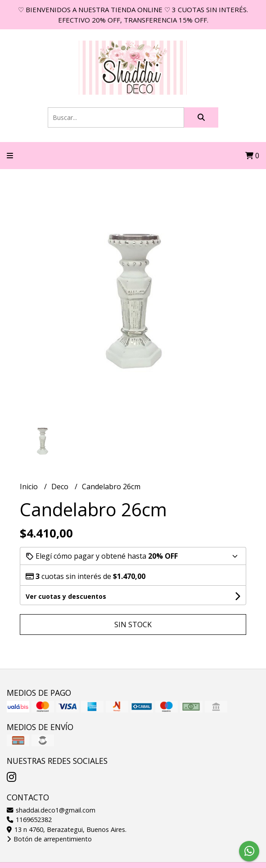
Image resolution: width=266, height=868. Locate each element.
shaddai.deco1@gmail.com (51, 810)
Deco (61, 487)
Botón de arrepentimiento (49, 839)
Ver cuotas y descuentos (66, 596)
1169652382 (29, 820)
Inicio (30, 487)
